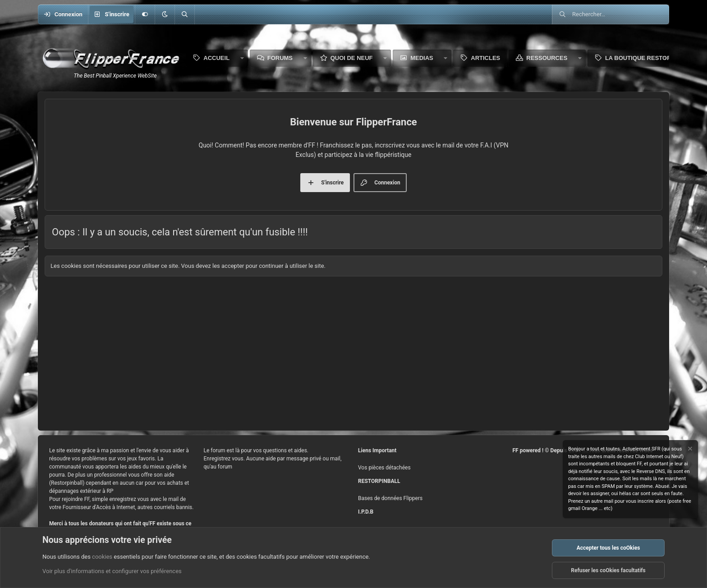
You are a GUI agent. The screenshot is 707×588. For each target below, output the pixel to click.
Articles (485, 58)
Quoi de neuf (352, 58)
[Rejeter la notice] (689, 450)
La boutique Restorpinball (651, 58)
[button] (165, 14)
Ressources (547, 58)
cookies (102, 557)
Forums (280, 58)
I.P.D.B (366, 512)
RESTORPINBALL (379, 481)
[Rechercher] (184, 14)
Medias (422, 58)
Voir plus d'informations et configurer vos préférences (112, 572)
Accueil (216, 58)
